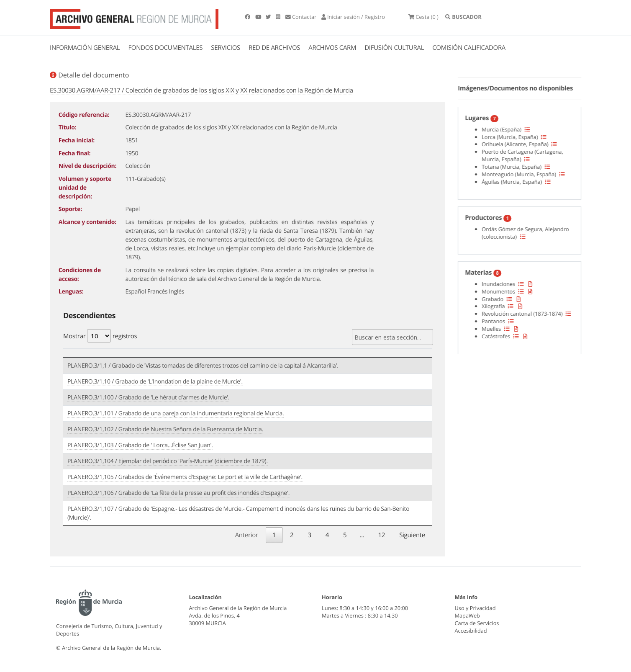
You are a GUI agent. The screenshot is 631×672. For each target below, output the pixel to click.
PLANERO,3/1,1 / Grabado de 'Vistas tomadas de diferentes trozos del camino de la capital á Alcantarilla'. (203, 366)
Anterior (247, 535)
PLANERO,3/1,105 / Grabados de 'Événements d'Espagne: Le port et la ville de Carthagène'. (185, 477)
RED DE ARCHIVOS (274, 48)
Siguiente (412, 535)
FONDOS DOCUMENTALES (165, 48)
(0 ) (423, 17)
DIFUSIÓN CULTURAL (394, 48)
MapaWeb (467, 615)
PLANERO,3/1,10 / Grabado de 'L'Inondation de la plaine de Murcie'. (155, 382)
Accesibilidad (471, 631)
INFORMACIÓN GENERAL (85, 48)
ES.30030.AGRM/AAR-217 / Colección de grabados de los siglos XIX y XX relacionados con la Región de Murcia (201, 90)
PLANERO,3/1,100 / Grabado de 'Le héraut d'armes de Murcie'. (148, 398)
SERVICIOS (226, 48)
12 (382, 535)
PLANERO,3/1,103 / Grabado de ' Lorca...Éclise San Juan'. (140, 445)
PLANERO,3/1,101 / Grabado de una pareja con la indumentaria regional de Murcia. (176, 413)
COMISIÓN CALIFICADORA (469, 48)
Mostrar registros (100, 336)
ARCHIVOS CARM (332, 48)
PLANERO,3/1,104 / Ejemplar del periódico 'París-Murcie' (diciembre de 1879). (168, 461)
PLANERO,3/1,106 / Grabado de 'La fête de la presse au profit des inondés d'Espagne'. (178, 493)
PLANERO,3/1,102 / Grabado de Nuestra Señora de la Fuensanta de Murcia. (165, 429)
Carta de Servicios (477, 623)
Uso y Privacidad (475, 608)
